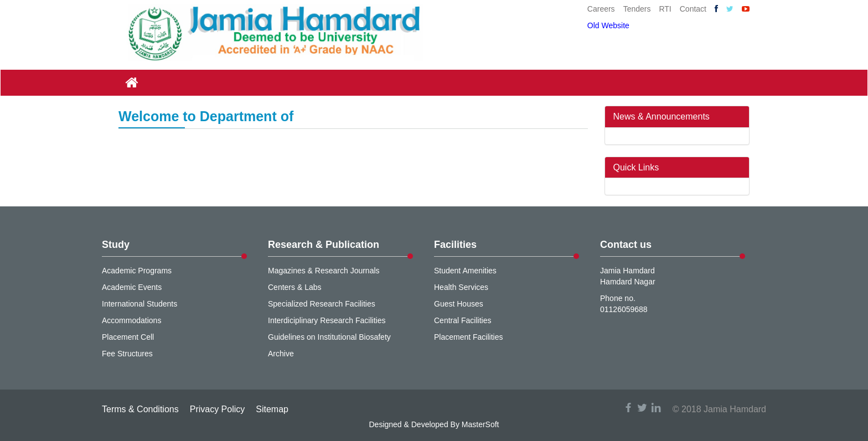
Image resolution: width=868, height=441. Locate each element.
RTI (665, 9)
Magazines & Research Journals (324, 271)
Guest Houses (459, 304)
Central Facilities (463, 320)
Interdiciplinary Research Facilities (327, 320)
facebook (628, 408)
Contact (693, 9)
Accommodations (131, 320)
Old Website (608, 25)
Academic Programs (137, 271)
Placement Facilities (469, 337)
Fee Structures (127, 354)
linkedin (656, 408)
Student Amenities (465, 271)
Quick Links (636, 167)
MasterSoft (480, 424)
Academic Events (132, 287)
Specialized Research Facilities (322, 304)
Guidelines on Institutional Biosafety (329, 337)
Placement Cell (128, 337)
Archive (281, 354)
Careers (601, 9)
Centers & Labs (295, 287)
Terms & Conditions (140, 409)
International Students (139, 304)
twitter (642, 408)
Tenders (637, 9)
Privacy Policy (218, 409)
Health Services (461, 287)
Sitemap (272, 409)
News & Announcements (662, 116)
